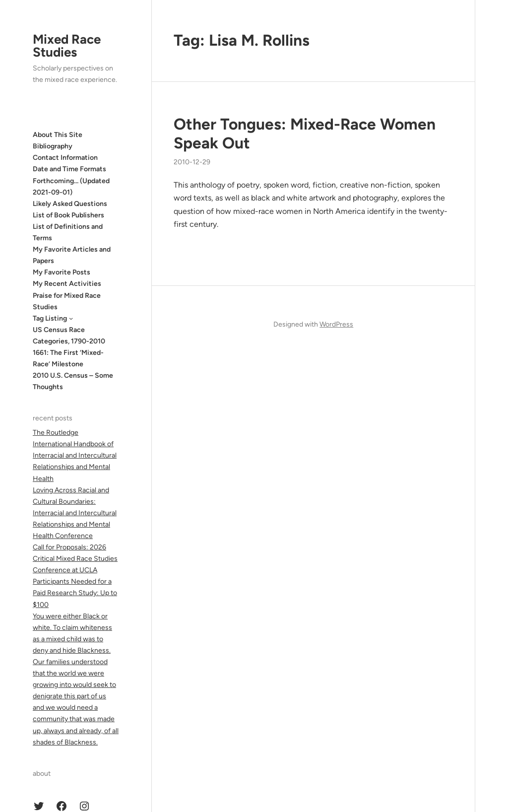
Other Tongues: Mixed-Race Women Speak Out (305, 134)
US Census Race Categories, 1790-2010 (69, 336)
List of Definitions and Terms (68, 232)
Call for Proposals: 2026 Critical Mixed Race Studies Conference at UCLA (75, 559)
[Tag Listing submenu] (71, 318)
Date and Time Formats (69, 169)
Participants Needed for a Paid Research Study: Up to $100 (75, 593)
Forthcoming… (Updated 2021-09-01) (71, 187)
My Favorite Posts (62, 272)
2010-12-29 (192, 162)
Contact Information (65, 158)
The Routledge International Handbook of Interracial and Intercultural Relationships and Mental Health (75, 455)
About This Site (58, 135)
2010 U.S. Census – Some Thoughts (73, 381)
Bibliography (53, 146)
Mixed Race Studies (67, 46)
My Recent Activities (67, 284)
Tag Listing (50, 318)
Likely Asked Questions (70, 204)
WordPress (336, 324)
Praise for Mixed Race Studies (67, 301)
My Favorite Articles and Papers (72, 255)
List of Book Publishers (68, 215)
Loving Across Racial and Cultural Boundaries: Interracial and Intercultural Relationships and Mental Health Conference (75, 513)
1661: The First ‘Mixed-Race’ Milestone (68, 358)
